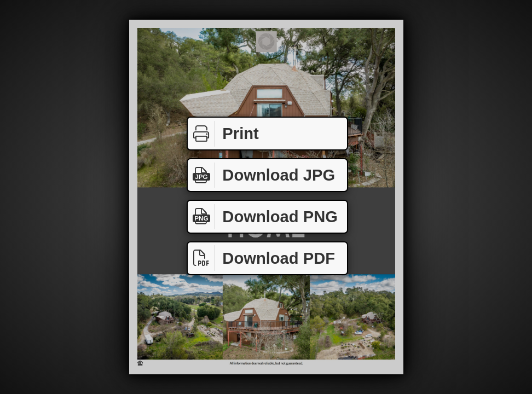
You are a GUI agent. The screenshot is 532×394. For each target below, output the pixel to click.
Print (223, 134)
